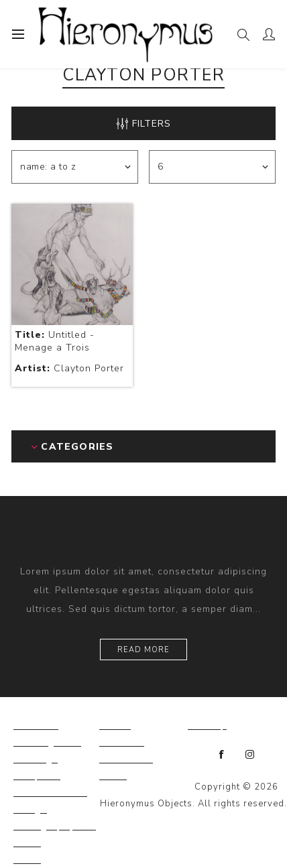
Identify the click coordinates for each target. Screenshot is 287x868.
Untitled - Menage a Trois (55, 341)
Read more (143, 650)
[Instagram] (250, 755)
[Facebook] (222, 755)
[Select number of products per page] (212, 167)
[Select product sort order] (75, 167)
